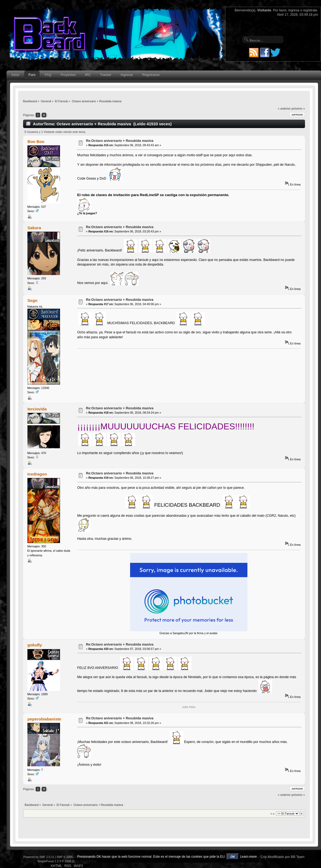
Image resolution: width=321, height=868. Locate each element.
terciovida (37, 409)
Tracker (106, 75)
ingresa (294, 10)
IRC (88, 75)
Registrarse (151, 75)
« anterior (284, 108)
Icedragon (37, 474)
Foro (32, 75)
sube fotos (189, 707)
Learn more (248, 857)
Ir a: (273, 814)
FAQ (48, 75)
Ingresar (127, 75)
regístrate (310, 10)
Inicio (15, 75)
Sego (32, 300)
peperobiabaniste (44, 719)
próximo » (298, 108)
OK (233, 857)
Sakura (34, 228)
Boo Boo (36, 141)
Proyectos (68, 75)
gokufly (35, 645)
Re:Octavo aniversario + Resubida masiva (120, 141)
